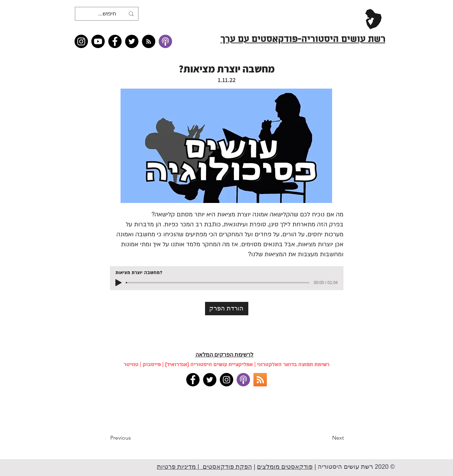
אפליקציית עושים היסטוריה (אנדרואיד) (209, 365)
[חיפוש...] (107, 14)
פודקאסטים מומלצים (285, 467)
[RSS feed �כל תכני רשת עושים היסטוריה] (149, 41)
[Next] (327, 438)
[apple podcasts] (243, 380)
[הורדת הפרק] (227, 309)
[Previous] (133, 438)
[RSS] (260, 380)
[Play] (118, 283)
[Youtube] (98, 41)
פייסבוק (152, 365)
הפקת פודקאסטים (226, 467)
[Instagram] (81, 41)
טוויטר (131, 365)
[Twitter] (132, 41)
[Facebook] (115, 41)
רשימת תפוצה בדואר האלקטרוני (293, 365)
